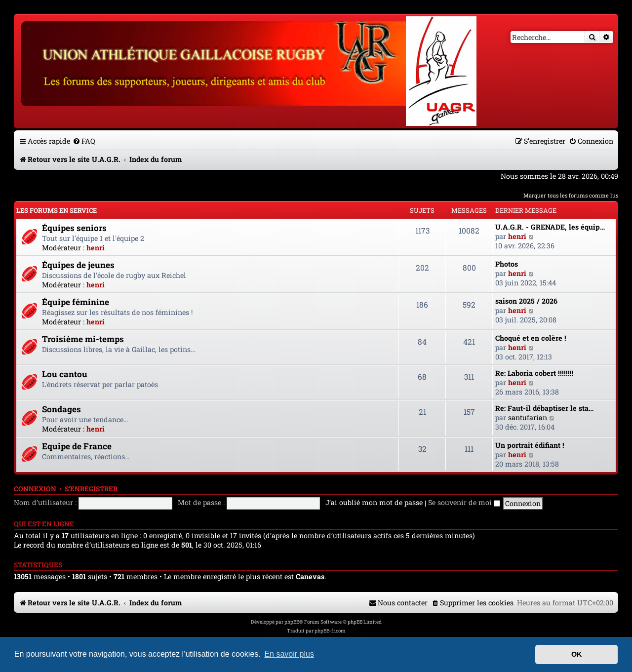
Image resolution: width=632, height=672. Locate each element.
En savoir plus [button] (289, 654)
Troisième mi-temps (83, 339)
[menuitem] (84, 141)
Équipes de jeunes (78, 265)
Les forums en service (57, 210)
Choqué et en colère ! (531, 338)
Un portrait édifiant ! (530, 445)
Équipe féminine (76, 302)
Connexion (35, 489)
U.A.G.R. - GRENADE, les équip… (550, 227)
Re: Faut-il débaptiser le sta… (544, 408)
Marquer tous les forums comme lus (571, 195)
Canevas (310, 577)
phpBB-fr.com (330, 631)
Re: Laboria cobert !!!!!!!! (534, 373)
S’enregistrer (91, 489)
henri (96, 248)
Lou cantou (65, 374)
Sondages (61, 409)
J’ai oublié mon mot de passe (374, 502)
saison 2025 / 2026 (526, 301)
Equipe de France (77, 446)
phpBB (292, 622)
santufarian (528, 417)
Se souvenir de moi (464, 502)
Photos (507, 264)
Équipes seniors (74, 228)
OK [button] (577, 654)
